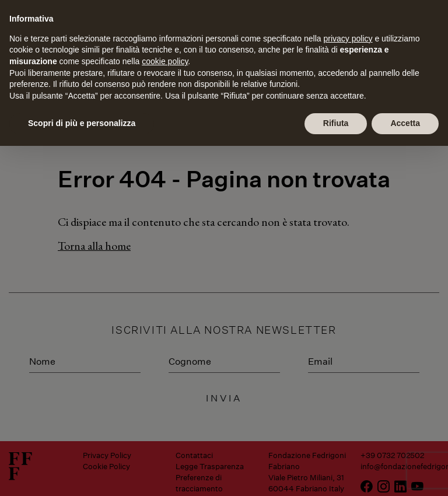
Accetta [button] (405, 123)
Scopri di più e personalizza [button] (82, 123)
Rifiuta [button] (336, 123)
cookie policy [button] (165, 61)
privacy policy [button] (348, 39)
